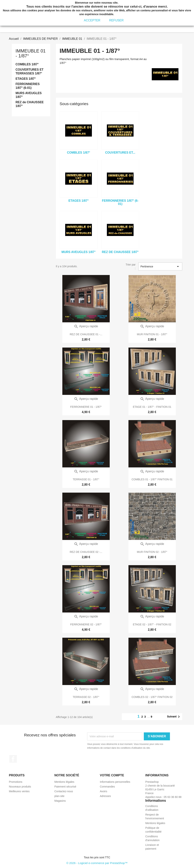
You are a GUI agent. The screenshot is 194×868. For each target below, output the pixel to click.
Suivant (174, 717)
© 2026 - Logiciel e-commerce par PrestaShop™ (97, 863)
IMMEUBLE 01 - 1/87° (31, 53)
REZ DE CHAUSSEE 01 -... (86, 334)
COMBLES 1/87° (27, 64)
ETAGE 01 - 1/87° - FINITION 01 (152, 407)
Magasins (60, 801)
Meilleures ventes (19, 791)
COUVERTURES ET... (120, 153)
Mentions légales (64, 782)
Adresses (105, 796)
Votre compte (112, 775)
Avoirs (104, 791)
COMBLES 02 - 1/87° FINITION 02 (152, 697)
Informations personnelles (115, 782)
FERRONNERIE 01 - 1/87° (86, 407)
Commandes (107, 787)
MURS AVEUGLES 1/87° (29, 95)
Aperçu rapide (86, 326)
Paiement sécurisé (65, 787)
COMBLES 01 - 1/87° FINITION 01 (152, 479)
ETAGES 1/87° (26, 79)
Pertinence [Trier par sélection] (160, 266)
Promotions (16, 782)
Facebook (13, 759)
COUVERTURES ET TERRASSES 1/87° (30, 71)
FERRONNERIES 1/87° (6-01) (28, 86)
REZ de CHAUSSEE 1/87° (30, 104)
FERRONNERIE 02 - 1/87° (86, 624)
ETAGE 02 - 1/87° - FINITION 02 (152, 624)
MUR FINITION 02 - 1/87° (152, 552)
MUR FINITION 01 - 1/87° (152, 334)
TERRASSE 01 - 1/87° (86, 479)
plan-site (59, 796)
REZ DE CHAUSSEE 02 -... (86, 552)
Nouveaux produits (20, 787)
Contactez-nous (64, 791)
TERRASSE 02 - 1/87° (86, 697)
